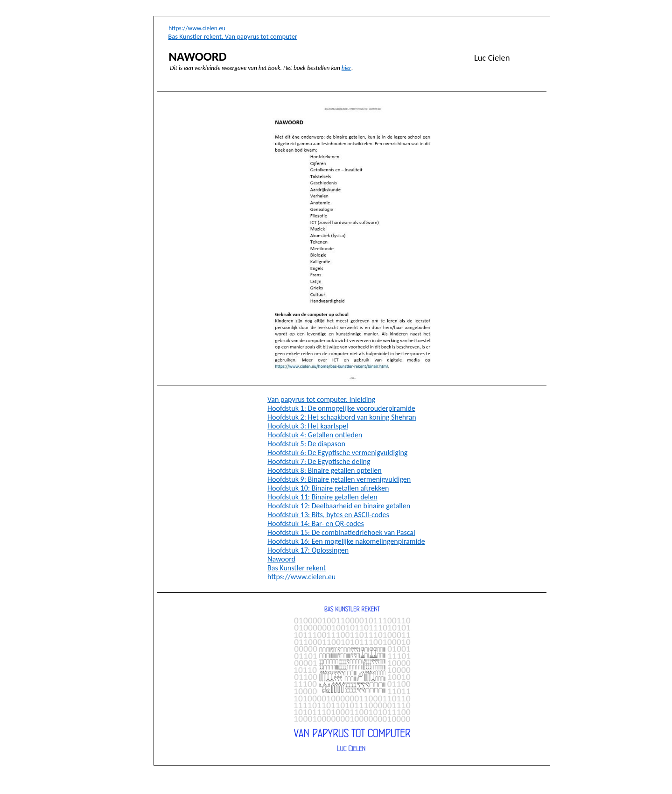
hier (346, 68)
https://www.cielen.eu (197, 28)
